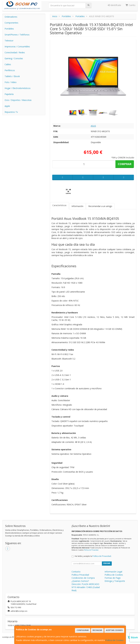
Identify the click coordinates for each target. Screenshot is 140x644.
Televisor (9, 41)
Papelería (9, 94)
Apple (7, 106)
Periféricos (10, 70)
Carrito (130, 5)
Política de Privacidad (91, 550)
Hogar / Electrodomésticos (18, 88)
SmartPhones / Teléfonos (17, 35)
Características (59, 205)
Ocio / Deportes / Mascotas (18, 100)
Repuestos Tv (11, 112)
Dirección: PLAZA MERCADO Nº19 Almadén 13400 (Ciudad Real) (86, 587)
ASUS (93, 126)
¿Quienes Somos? (80, 581)
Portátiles (9, 29)
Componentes (11, 23)
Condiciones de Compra (83, 578)
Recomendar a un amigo (100, 206)
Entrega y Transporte (115, 581)
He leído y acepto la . (93, 556)
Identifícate (114, 5)
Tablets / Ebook (12, 76)
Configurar (83, 630)
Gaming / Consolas (14, 58)
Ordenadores (11, 17)
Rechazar (97, 630)
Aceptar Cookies (114, 630)
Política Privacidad (80, 575)
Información (77, 206)
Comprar (125, 164)
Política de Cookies (114, 640)
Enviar (107, 563)
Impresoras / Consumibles (17, 46)
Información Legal (113, 572)
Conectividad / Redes (15, 52)
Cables (8, 64)
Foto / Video (11, 82)
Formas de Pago (113, 578)
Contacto (76, 572)
